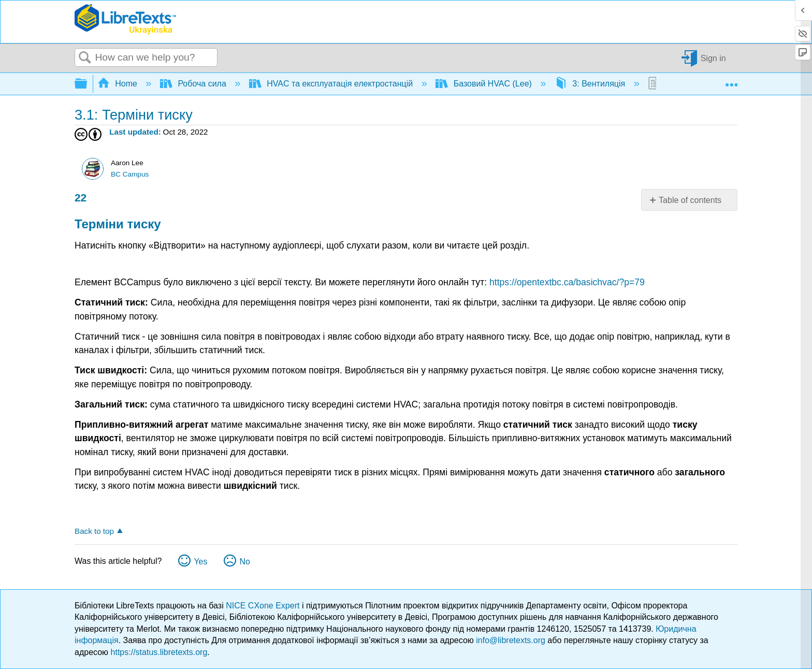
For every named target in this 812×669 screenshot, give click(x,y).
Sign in (713, 58)
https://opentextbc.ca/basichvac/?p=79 (567, 282)
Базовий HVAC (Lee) (485, 84)
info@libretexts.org (511, 640)
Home (119, 84)
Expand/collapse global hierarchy (88, 84)
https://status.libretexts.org (159, 652)
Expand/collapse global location (731, 81)
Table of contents (690, 200)
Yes (200, 562)
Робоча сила (194, 84)
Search (85, 58)
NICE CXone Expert (264, 606)
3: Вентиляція (591, 84)
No (244, 562)
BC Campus (130, 174)
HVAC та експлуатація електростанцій (332, 84)
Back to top (94, 531)
